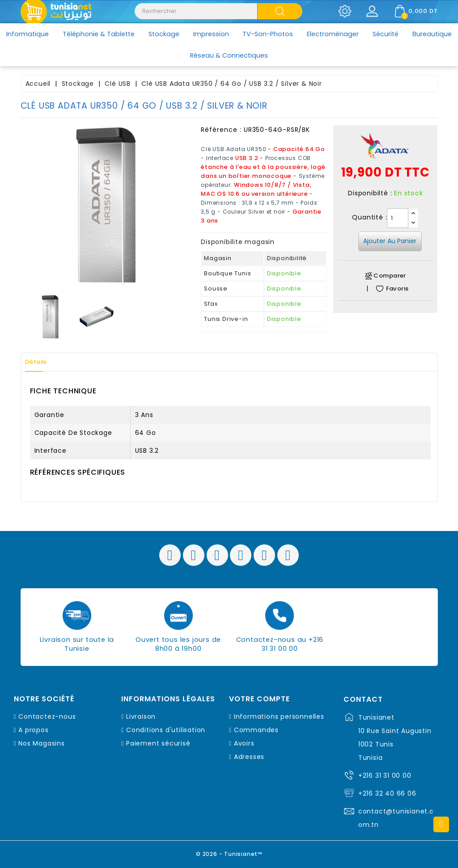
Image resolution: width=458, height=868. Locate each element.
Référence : (221, 130)
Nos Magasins (42, 743)
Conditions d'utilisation (166, 730)
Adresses (249, 757)
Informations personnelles (279, 716)
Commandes (256, 730)
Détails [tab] (40, 362)
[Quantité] (398, 218)
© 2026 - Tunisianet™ (229, 852)
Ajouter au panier (390, 241)
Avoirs (244, 743)
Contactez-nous (47, 716)
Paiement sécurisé (158, 743)
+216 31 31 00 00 (385, 775)
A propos (33, 730)
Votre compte (259, 699)
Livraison (141, 716)
